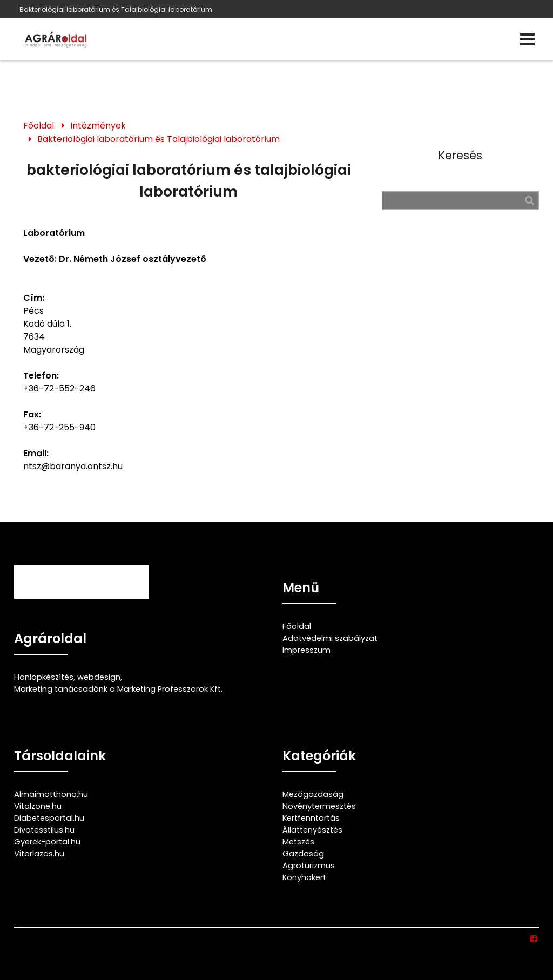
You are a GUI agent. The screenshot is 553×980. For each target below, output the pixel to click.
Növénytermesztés (319, 806)
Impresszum (306, 650)
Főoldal (39, 126)
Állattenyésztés (312, 830)
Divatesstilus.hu (44, 830)
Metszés (298, 842)
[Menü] (527, 39)
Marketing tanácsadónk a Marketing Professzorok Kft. (118, 689)
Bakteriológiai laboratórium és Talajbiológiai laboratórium (116, 9)
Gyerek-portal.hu (47, 842)
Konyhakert (304, 877)
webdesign (99, 677)
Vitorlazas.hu (39, 854)
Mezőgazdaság (313, 794)
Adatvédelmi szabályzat (330, 638)
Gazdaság (303, 854)
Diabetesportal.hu (49, 818)
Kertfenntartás (311, 818)
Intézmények (98, 126)
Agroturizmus (309, 866)
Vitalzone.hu (38, 806)
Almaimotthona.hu (51, 794)
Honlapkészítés (44, 677)
